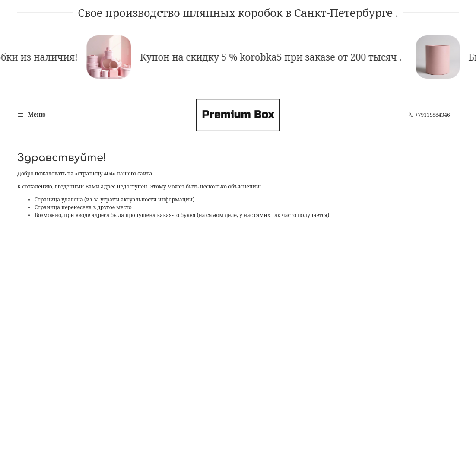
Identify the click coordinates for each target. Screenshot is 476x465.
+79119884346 (429, 115)
